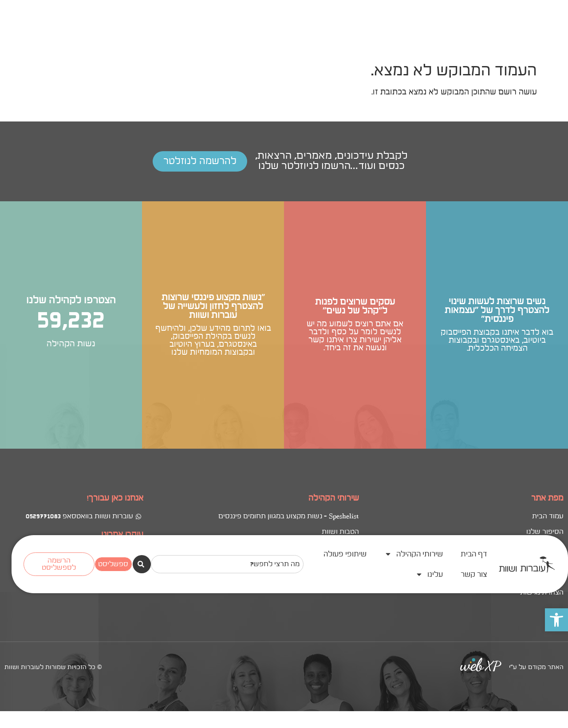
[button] (556, 91)
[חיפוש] (142, 36)
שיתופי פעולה (345, 26)
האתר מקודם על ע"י (536, 410)
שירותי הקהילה (414, 25)
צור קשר (474, 46)
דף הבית (474, 26)
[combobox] (227, 36)
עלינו (429, 46)
